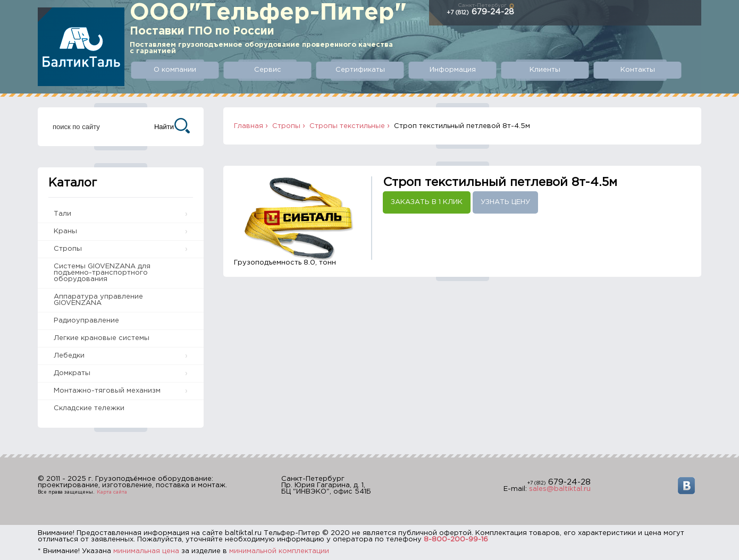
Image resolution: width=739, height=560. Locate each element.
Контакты (638, 70)
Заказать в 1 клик (427, 202)
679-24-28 (480, 12)
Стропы (68, 249)
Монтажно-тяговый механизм (107, 391)
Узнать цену (505, 202)
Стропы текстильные (347, 126)
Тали (62, 214)
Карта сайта (112, 492)
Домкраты (72, 373)
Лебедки (69, 356)
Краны (65, 231)
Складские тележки (89, 408)
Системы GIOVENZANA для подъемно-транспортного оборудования (102, 273)
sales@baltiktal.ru (560, 489)
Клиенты (545, 70)
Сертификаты (360, 70)
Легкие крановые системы (102, 338)
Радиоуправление (86, 321)
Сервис (268, 70)
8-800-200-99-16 (456, 540)
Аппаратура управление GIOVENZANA (98, 300)
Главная (249, 126)
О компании (175, 70)
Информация (453, 70)
